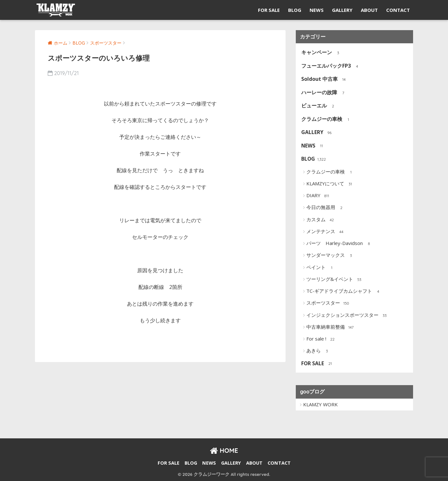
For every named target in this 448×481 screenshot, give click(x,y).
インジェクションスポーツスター (347, 316)
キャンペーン (322, 53)
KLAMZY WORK (320, 404)
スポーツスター (328, 303)
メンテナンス (326, 232)
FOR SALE (269, 10)
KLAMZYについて (330, 184)
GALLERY (342, 10)
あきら (319, 351)
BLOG (295, 10)
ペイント (321, 268)
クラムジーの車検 (327, 119)
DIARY (318, 196)
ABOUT (369, 10)
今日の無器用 (326, 208)
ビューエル (319, 106)
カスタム (321, 220)
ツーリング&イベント (335, 280)
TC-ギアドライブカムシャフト (344, 291)
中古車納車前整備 (331, 327)
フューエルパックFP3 (331, 66)
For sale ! (321, 339)
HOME (224, 450)
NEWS (317, 10)
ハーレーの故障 (324, 93)
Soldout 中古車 (324, 79)
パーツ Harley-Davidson (340, 244)
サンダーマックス (331, 256)
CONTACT (398, 10)
